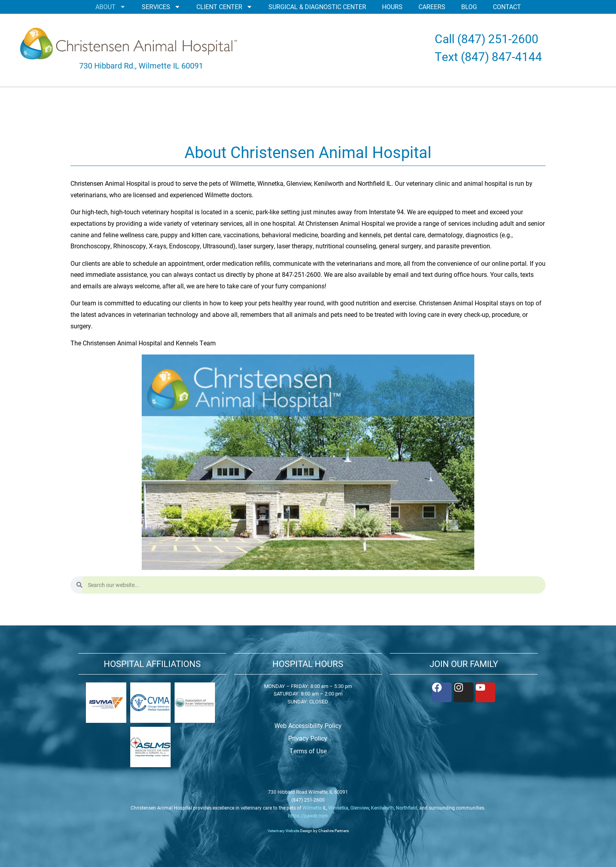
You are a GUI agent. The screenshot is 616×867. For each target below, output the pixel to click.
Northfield (407, 808)
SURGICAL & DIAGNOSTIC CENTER (317, 7)
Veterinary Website (283, 831)
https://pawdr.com (308, 816)
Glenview (360, 808)
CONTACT (507, 7)
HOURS (392, 7)
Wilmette (312, 808)
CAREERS (432, 7)
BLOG (469, 7)
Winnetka (338, 808)
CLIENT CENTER (224, 7)
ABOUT (111, 7)
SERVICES (161, 7)
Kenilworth (382, 808)
